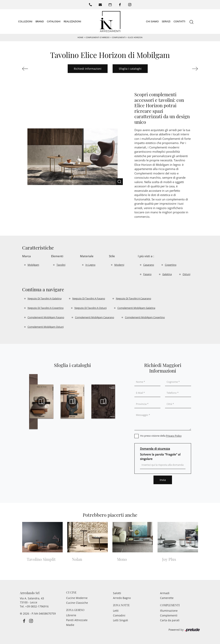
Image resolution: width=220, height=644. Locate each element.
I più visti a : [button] (146, 256)
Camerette (167, 598)
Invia (163, 480)
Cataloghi (54, 21)
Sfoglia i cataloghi (130, 69)
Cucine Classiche (77, 603)
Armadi (165, 593)
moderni (119, 265)
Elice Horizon (135, 37)
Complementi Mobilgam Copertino (145, 317)
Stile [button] (112, 256)
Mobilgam (33, 265)
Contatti (179, 21)
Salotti (117, 593)
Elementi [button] (57, 256)
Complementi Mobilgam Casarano (95, 317)
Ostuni (186, 274)
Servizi (166, 21)
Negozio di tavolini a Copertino (46, 308)
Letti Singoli (121, 620)
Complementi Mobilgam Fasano (46, 317)
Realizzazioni (72, 21)
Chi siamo (152, 21)
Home (80, 37)
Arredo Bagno (122, 598)
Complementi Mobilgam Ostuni (46, 327)
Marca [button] (27, 256)
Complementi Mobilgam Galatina (136, 308)
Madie (70, 625)
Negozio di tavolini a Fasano (89, 298)
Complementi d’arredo (97, 37)
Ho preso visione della (161, 436)
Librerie (71, 615)
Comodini (119, 615)
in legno (90, 265)
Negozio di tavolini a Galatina (45, 298)
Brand (40, 21)
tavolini (61, 265)
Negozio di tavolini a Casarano (134, 298)
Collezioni (25, 21)
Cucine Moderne (77, 598)
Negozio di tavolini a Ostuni (91, 308)
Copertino (171, 265)
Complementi (119, 37)
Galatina (167, 274)
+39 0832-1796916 (37, 606)
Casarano (149, 265)
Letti (116, 611)
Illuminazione (169, 611)
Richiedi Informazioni (88, 69)
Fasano (147, 274)
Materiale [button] (87, 256)
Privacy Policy (174, 436)
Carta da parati (170, 620)
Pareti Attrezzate (77, 620)
